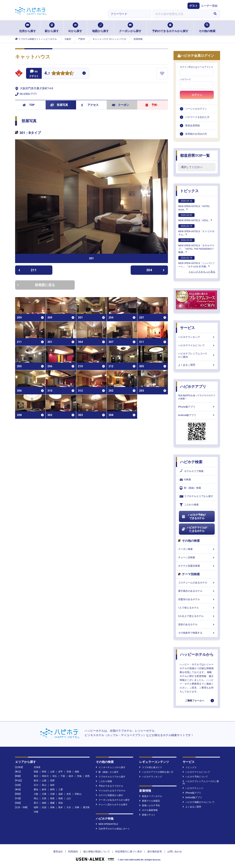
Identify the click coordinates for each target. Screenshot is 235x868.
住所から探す (28, 28)
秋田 (44, 772)
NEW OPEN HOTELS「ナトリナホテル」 (196, 230)
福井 (52, 785)
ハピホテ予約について (195, 777)
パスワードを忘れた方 (197, 117)
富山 (44, 785)
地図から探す (100, 28)
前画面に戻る (36, 285)
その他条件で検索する (197, 633)
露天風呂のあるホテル (197, 591)
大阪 (36, 794)
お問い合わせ (175, 852)
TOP (29, 105)
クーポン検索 (197, 549)
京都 (52, 794)
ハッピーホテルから (197, 654)
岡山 (36, 798)
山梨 (44, 781)
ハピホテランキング (197, 337)
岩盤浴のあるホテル (197, 599)
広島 (44, 798)
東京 (36, 776)
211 (27, 270)
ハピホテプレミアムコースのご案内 (197, 355)
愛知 (36, 789)
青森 (36, 772)
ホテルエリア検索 (192, 471)
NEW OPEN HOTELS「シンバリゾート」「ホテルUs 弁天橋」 (196, 262)
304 (155, 270)
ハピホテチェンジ (193, 788)
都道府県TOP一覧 (195, 156)
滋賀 (61, 794)
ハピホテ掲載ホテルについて (199, 802)
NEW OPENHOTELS (107, 824)
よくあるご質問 (197, 365)
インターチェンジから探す (111, 767)
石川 (36, 785)
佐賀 (44, 807)
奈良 (69, 794)
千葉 (63, 776)
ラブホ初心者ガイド (151, 767)
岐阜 (44, 789)
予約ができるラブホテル (109, 786)
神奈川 (45, 776)
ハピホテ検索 (191, 462)
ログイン (197, 95)
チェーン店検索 (197, 557)
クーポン (121, 105)
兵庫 (44, 794)
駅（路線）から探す (107, 772)
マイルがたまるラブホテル (111, 791)
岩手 (61, 772)
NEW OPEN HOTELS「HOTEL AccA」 (194, 205)
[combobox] (182, 14)
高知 (61, 803)
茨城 (79, 776)
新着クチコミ (147, 815)
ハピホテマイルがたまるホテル (194, 529)
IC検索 (185, 480)
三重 (61, 789)
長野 (52, 781)
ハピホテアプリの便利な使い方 (156, 772)
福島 (77, 772)
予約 (151, 105)
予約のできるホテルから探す (170, 28)
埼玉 (55, 776)
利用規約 (73, 852)
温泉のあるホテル (197, 624)
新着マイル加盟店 (150, 801)
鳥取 (52, 798)
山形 (52, 772)
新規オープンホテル (151, 796)
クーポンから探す (130, 28)
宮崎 (77, 807)
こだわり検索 (189, 505)
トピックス (189, 191)
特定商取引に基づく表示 (129, 852)
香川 (36, 803)
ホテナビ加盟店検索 (197, 566)
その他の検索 (207, 28)
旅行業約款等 (155, 852)
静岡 (52, 789)
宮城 (69, 772)
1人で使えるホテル (197, 608)
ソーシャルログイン (196, 109)
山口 (69, 798)
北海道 (37, 767)
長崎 (52, 807)
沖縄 (36, 812)
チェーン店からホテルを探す (112, 805)
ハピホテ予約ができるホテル (194, 517)
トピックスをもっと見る (202, 272)
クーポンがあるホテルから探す (113, 800)
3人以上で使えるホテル (197, 616)
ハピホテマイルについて (197, 345)
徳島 (44, 803)
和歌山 (78, 794)
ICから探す (75, 28)
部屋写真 (59, 105)
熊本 (61, 807)
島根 (61, 798)
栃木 (71, 776)
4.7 (47, 74)
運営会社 (58, 852)
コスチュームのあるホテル (197, 583)
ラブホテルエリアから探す (196, 496)
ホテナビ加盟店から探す (109, 795)
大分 (69, 807)
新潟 (36, 781)
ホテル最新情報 (148, 810)
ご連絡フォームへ (195, 700)
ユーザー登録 (209, 6)
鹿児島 (86, 807)
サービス (187, 328)
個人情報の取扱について (97, 852)
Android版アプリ (197, 415)
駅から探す (52, 28)
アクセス (90, 105)
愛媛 (52, 803)
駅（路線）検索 (190, 488)
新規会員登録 (193, 125)
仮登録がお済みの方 (196, 134)
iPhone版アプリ (197, 407)
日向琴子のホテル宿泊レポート (113, 829)
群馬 (87, 776)
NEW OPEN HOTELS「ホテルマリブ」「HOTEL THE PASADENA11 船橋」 (196, 246)
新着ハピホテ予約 (150, 805)
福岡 (36, 807)
